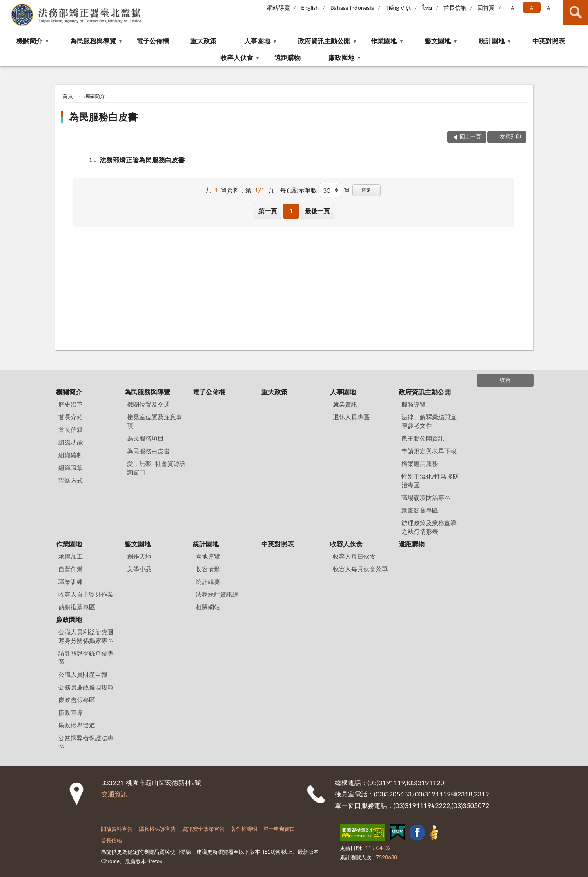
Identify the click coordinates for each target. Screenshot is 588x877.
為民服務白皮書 (103, 117)
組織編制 (71, 455)
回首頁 (486, 8)
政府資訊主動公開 (324, 41)
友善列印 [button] (510, 136)
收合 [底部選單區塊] (505, 380)
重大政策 (203, 41)
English (310, 8)
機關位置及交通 (148, 404)
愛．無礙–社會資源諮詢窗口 (156, 468)
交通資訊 (114, 794)
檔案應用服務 (420, 463)
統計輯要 (208, 582)
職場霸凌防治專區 (426, 497)
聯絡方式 (71, 480)
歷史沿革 (71, 404)
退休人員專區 (351, 417)
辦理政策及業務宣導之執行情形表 (429, 527)
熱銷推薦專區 (77, 607)
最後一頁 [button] (317, 211)
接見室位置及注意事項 (155, 421)
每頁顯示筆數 (298, 190)
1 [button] (291, 211)
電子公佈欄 (153, 41)
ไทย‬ (427, 8)
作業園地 (384, 41)
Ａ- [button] (513, 8)
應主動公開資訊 (423, 438)
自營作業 (71, 569)
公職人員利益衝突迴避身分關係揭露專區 (86, 636)
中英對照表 (549, 41)
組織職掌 (71, 468)
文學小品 (139, 569)
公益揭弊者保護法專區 (86, 742)
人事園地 (257, 41)
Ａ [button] (532, 8)
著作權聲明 (244, 829)
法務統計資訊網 (217, 594)
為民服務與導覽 (93, 41)
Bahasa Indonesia (352, 8)
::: (7, 6)
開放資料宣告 (117, 829)
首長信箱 (455, 8)
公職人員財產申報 (83, 674)
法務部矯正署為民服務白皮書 (142, 160)
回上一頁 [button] (470, 136)
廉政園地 (341, 57)
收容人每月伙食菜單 (360, 569)
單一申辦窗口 (279, 829)
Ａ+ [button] (550, 8)
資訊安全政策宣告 (203, 829)
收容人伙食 (237, 57)
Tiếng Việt (398, 8)
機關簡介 (29, 41)
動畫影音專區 (420, 510)
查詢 (576, 12)
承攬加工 (71, 556)
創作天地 (139, 556)
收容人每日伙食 (354, 556)
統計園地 (492, 41)
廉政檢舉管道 (77, 725)
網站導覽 (278, 8)
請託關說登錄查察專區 (86, 657)
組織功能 (71, 442)
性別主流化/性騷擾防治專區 (430, 480)
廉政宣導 (71, 712)
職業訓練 (71, 582)
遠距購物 (287, 57)
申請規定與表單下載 (429, 451)
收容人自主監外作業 (86, 594)
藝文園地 (438, 41)
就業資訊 (345, 404)
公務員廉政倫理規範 (86, 687)
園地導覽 (208, 556)
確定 (366, 190)
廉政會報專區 (77, 700)
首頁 (68, 96)
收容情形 (208, 569)
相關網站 (208, 607)
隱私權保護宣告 (157, 829)
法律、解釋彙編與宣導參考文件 (429, 421)
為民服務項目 (145, 438)
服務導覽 (414, 404)
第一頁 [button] (268, 211)
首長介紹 (71, 417)
